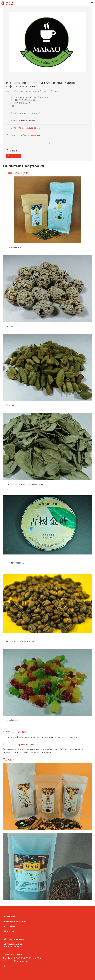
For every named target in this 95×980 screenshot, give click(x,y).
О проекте (10, 917)
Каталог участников (15, 922)
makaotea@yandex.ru (29, 128)
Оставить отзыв (13, 156)
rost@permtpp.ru (19, 961)
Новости (9, 931)
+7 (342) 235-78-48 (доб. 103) (27, 958)
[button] (92, 3)
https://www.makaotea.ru (29, 135)
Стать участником (14, 939)
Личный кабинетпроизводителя (13, 945)
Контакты (10, 927)
